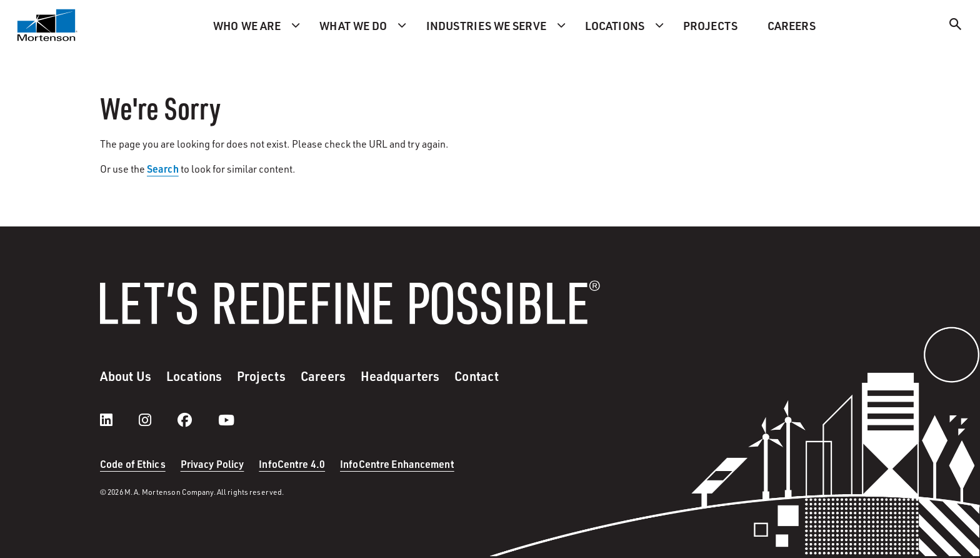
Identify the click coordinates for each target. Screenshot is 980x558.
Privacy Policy (212, 464)
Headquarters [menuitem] (400, 376)
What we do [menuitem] (353, 25)
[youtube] (226, 420)
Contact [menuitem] (477, 376)
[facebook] (197, 420)
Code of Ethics (133, 464)
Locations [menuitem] (615, 25)
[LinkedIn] (119, 420)
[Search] (956, 26)
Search (163, 169)
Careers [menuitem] (792, 25)
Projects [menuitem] (710, 25)
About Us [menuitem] (126, 376)
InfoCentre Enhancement (397, 464)
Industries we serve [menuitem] (486, 25)
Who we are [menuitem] (247, 25)
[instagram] (157, 420)
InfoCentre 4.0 (292, 464)
